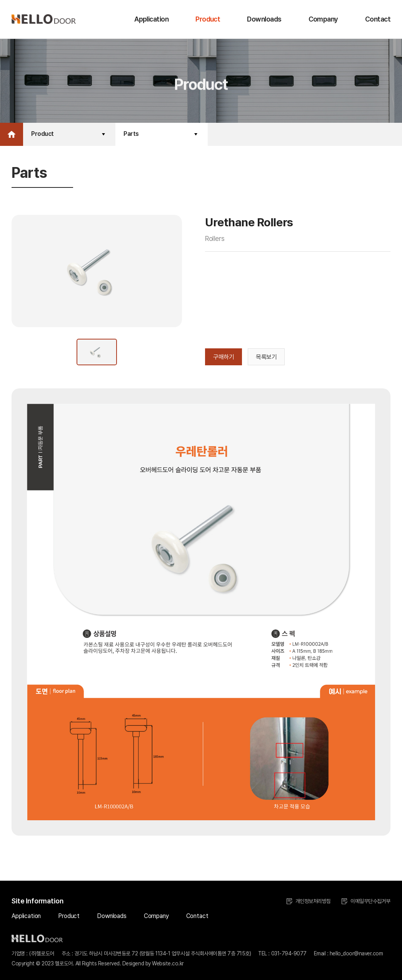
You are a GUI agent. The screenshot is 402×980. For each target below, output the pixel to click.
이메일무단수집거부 (366, 901)
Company (323, 19)
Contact (378, 19)
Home (12, 134)
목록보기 (266, 357)
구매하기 (224, 357)
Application (151, 19)
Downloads (264, 19)
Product (208, 19)
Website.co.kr (168, 963)
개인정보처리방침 (309, 901)
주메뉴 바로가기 (0, 0)
